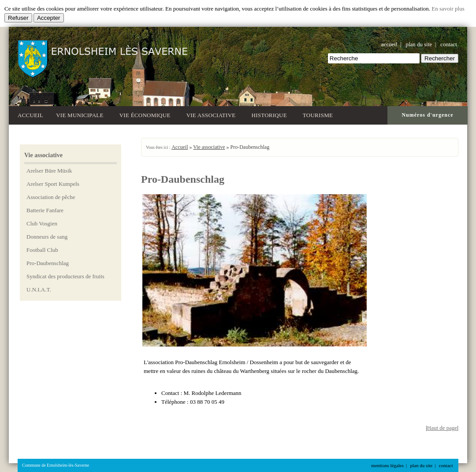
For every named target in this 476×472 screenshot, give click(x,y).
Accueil (30, 115)
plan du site (419, 44)
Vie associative (213, 114)
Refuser (18, 18)
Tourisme (319, 114)
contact (449, 44)
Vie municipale (81, 114)
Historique (271, 114)
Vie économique (147, 114)
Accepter (49, 18)
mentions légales (387, 465)
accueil (389, 44)
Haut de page (442, 428)
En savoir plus (448, 9)
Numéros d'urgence (427, 115)
